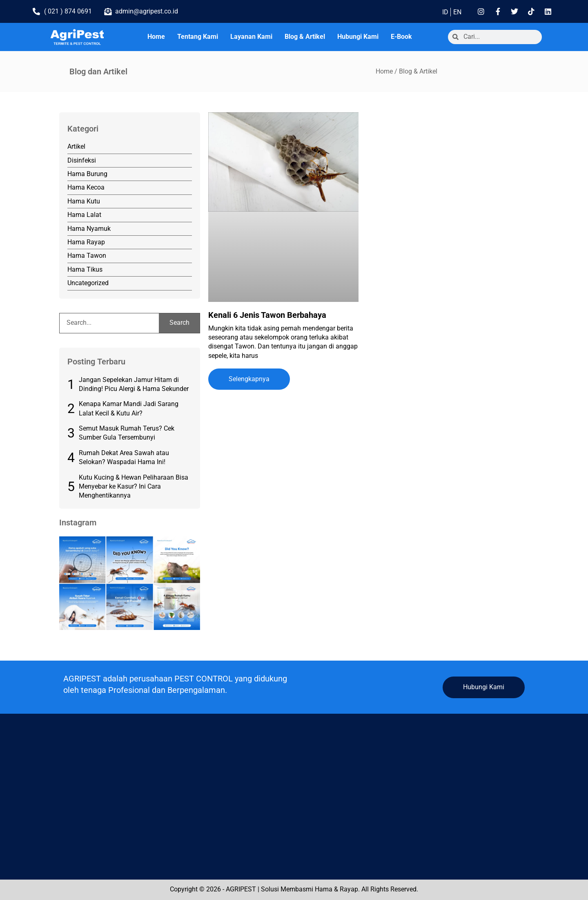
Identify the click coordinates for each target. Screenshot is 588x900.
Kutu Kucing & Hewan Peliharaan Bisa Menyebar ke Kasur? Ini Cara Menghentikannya (134, 487)
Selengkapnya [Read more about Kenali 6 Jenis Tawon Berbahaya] (249, 379)
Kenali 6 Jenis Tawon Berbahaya (267, 315)
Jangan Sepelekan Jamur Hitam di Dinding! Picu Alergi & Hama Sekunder (134, 384)
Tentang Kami (198, 37)
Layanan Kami (251, 37)
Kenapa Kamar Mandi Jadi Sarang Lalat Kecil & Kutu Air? (129, 408)
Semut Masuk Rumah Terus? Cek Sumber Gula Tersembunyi (127, 433)
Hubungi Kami (358, 37)
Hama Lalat (84, 215)
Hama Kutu (84, 201)
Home (156, 37)
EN (457, 12)
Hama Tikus (85, 269)
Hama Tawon (87, 256)
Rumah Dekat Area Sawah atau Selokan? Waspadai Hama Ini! (124, 457)
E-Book (401, 37)
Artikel (76, 146)
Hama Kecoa (86, 187)
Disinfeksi (82, 160)
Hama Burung (87, 174)
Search (179, 323)
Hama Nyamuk (89, 229)
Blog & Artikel (305, 37)
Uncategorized (88, 283)
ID (445, 12)
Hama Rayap (86, 242)
